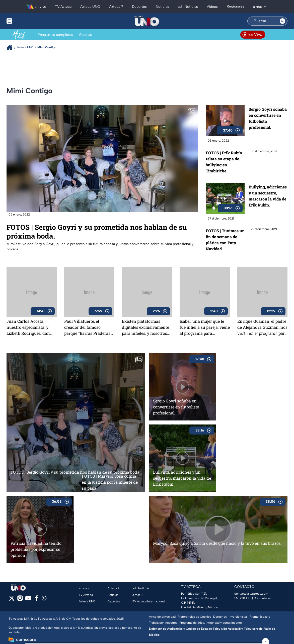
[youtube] (28, 600)
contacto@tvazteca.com (251, 594)
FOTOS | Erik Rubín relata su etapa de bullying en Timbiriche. (224, 162)
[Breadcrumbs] (12, 47)
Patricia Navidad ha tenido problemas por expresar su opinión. (36, 549)
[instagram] (20, 600)
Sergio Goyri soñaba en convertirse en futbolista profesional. (268, 118)
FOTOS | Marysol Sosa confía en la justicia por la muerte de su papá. (110, 482)
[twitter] (12, 600)
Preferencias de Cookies (194, 617)
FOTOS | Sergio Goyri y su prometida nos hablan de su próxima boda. (97, 232)
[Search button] (282, 21)
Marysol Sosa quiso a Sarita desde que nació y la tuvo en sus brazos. (217, 543)
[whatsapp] (44, 599)
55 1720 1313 (243, 598)
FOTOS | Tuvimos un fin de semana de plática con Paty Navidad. (225, 240)
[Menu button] (27, 21)
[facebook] (36, 600)
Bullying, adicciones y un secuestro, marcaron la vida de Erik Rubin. (268, 196)
